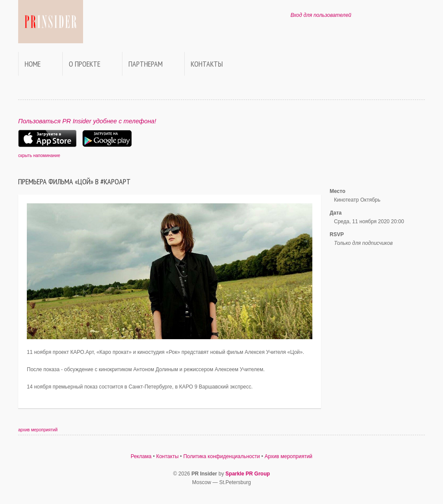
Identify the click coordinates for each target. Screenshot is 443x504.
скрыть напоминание (39, 156)
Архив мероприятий (289, 456)
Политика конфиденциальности (222, 456)
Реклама (141, 456)
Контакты (207, 64)
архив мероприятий (38, 430)
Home (33, 64)
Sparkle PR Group (248, 474)
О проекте (85, 64)
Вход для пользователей (321, 15)
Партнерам (146, 64)
